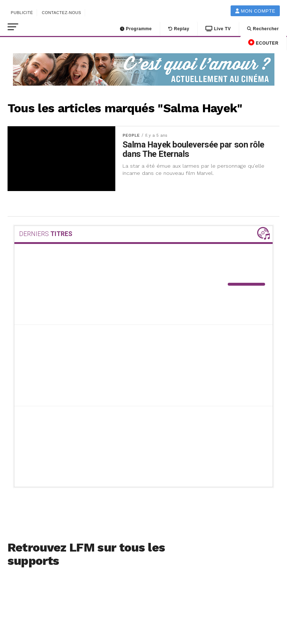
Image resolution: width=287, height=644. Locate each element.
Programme (136, 29)
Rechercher (263, 29)
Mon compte (255, 11)
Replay (179, 29)
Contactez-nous (61, 13)
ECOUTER (263, 42)
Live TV (218, 29)
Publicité (22, 13)
